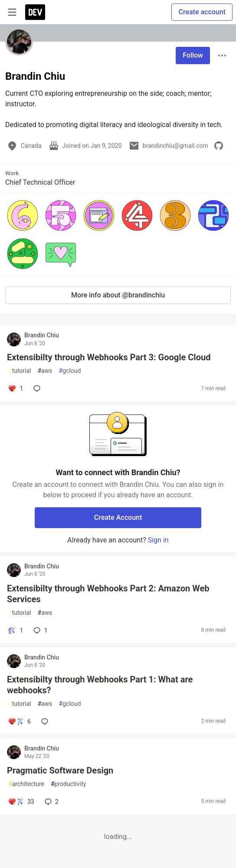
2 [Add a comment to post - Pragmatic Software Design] (51, 802)
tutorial (20, 371)
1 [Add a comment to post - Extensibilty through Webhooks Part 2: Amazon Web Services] (39, 630)
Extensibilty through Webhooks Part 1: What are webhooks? (100, 685)
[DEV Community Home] (35, 12)
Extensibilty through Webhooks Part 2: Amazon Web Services (108, 594)
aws (45, 371)
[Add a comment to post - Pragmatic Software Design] (21, 802)
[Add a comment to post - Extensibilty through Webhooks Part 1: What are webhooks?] (19, 721)
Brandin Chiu (42, 335)
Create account (202, 12)
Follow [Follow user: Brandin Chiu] (193, 55)
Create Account (118, 517)
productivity (68, 784)
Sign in (158, 540)
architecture (26, 784)
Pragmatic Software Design (60, 770)
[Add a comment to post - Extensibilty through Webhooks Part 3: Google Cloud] (15, 388)
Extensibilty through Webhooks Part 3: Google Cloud (109, 357)
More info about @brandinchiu (118, 295)
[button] (23, 215)
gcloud (70, 371)
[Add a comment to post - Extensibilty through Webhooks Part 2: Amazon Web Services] (15, 630)
